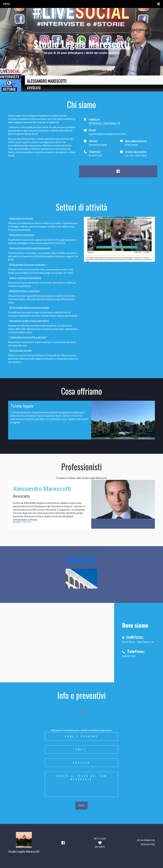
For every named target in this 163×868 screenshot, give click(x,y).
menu (7, 4)
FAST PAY (81, 559)
